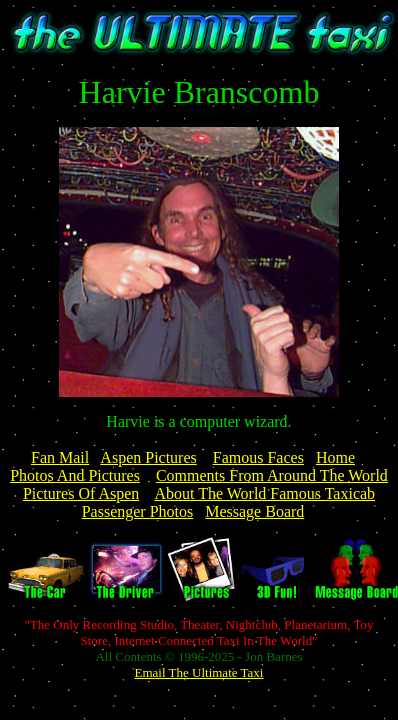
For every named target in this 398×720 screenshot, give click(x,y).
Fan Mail (60, 457)
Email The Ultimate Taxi (199, 672)
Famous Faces (258, 457)
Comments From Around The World (272, 475)
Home (335, 457)
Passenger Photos (138, 511)
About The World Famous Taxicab (264, 493)
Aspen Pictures (148, 457)
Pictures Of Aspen (81, 493)
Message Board (254, 511)
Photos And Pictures (75, 475)
